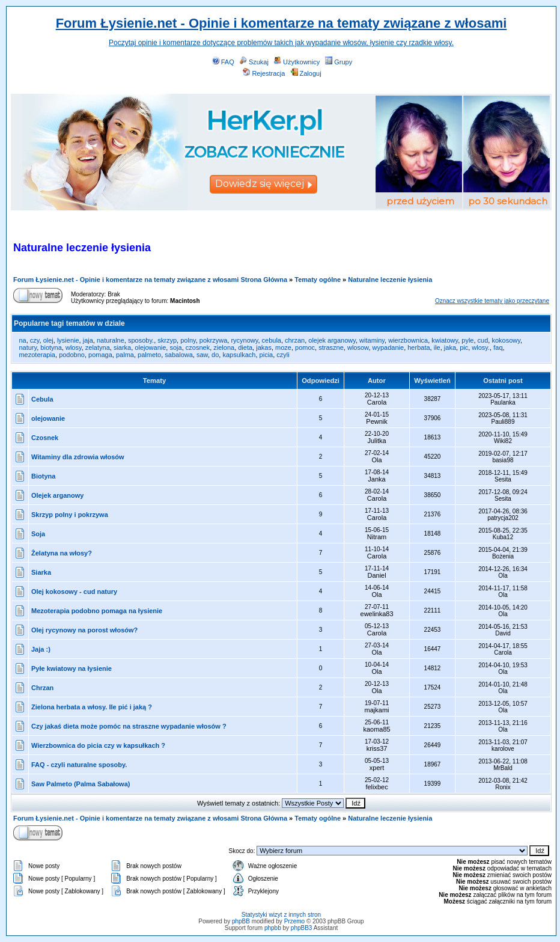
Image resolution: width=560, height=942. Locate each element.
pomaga (100, 355)
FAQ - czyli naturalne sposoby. (79, 765)
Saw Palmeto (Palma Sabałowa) (81, 784)
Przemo (294, 921)
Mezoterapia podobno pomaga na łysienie (97, 611)
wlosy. (481, 347)
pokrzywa (213, 340)
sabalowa (178, 355)
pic (464, 347)
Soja (38, 534)
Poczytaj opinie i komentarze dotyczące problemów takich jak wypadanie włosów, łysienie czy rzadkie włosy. (281, 43)
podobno (72, 355)
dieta (245, 347)
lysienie (68, 340)
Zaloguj (306, 73)
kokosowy (506, 340)
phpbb (273, 928)
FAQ (223, 62)
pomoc (305, 347)
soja (175, 347)
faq (498, 347)
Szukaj (254, 62)
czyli (283, 355)
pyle (467, 340)
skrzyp (167, 340)
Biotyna (43, 476)
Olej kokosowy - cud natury (74, 592)
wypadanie (388, 347)
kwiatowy (445, 340)
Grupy (339, 62)
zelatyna (98, 347)
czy (35, 340)
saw (202, 355)
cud (483, 340)
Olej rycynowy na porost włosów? (84, 630)
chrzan (295, 340)
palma (125, 355)
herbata (418, 347)
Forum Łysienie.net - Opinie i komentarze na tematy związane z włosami (282, 23)
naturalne (111, 340)
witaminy (372, 340)
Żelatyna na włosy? (62, 553)
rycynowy (244, 340)
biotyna (51, 347)
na (22, 340)
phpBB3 (302, 928)
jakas (264, 347)
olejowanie (150, 347)
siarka (122, 347)
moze (283, 347)
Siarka (41, 572)
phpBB (241, 921)
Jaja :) (41, 649)
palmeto (149, 355)
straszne (331, 347)
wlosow (358, 347)
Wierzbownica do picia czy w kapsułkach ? (98, 745)
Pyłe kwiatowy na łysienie (72, 668)
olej (48, 340)
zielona (224, 347)
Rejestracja (264, 73)
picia (266, 355)
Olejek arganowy (57, 495)
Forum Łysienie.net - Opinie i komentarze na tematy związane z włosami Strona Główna (150, 280)
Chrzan (42, 688)
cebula (272, 340)
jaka (450, 347)
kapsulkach (239, 355)
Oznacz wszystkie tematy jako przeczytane (492, 301)
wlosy (74, 347)
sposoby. (141, 340)
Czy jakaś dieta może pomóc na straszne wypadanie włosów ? (129, 726)
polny (188, 340)
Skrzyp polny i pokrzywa (70, 515)
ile (437, 347)
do (215, 355)
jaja (88, 340)
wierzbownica (408, 340)
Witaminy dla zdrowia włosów (78, 457)
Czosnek (45, 438)
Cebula (42, 399)
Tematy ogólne (318, 280)
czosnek (198, 347)
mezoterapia (37, 355)
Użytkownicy (297, 62)
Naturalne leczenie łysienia (390, 280)
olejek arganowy (332, 340)
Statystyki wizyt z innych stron (281, 915)
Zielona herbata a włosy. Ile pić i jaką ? (92, 707)
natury (28, 347)
